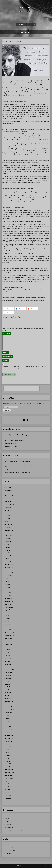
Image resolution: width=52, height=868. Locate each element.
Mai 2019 (7, 687)
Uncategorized (9, 827)
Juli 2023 (7, 544)
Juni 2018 (7, 718)
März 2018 (8, 727)
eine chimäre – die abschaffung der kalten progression (28, 464)
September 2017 (10, 744)
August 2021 (8, 610)
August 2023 (8, 541)
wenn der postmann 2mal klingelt (14, 830)
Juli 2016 (7, 784)
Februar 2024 (9, 524)
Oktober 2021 (9, 604)
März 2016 (8, 795)
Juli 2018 (7, 715)
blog (12, 317)
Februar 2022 (9, 593)
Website (5, 361)
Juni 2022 (7, 581)
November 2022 (9, 567)
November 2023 (9, 533)
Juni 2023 (7, 547)
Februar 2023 (9, 559)
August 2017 (8, 747)
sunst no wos (9, 824)
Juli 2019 (7, 681)
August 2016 (8, 781)
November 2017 (9, 738)
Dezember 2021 (9, 598)
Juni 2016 (7, 787)
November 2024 (9, 499)
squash (7, 821)
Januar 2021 (8, 630)
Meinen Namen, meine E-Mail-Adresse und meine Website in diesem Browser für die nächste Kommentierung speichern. (25, 367)
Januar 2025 (8, 493)
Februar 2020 (9, 661)
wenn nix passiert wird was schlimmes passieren (19, 435)
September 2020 (10, 641)
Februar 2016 (9, 798)
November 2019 (9, 670)
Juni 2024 (7, 513)
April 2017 (8, 758)
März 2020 (8, 658)
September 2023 (10, 539)
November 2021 (9, 601)
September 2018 (10, 710)
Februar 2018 (9, 730)
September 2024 (10, 504)
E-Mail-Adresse (8, 356)
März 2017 (8, 761)
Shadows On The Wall (11, 443)
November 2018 (9, 704)
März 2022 (8, 590)
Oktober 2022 (9, 570)
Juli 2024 (7, 510)
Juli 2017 (7, 750)
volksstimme (26, 317)
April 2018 (8, 724)
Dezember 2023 (9, 530)
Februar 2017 (9, 764)
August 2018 (8, 713)
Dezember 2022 (9, 564)
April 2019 (8, 690)
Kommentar (7, 333)
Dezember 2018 (9, 701)
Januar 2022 (8, 596)
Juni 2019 (7, 684)
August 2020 (8, 644)
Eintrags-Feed (9, 848)
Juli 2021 (7, 613)
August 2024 (8, 507)
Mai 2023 (7, 550)
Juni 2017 (7, 752)
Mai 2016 (7, 790)
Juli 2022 (7, 579)
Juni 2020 (7, 650)
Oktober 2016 (9, 775)
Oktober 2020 (9, 638)
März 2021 (8, 624)
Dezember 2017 (9, 735)
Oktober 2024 (9, 502)
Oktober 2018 (9, 707)
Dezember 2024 (9, 496)
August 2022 (8, 576)
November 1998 (9, 801)
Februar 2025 (9, 490)
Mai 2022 (7, 584)
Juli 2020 (7, 647)
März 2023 (8, 556)
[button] (8, 309)
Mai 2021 (7, 618)
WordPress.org (9, 853)
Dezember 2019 (9, 667)
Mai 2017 (7, 755)
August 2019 (8, 678)
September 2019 (10, 675)
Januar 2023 (8, 561)
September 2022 (10, 573)
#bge (20, 317)
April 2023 (8, 553)
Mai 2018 (7, 721)
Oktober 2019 (9, 673)
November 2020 (9, 636)
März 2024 (8, 522)
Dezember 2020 (9, 633)
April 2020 (8, 656)
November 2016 (9, 772)
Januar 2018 (8, 733)
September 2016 (10, 778)
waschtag (12, 470)
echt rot (7, 819)
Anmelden (8, 845)
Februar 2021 (9, 627)
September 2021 (10, 607)
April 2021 (8, 621)
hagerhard (26, 7)
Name (5, 352)
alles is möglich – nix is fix (12, 446)
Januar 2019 (8, 698)
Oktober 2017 (9, 741)
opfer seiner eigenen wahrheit (14, 438)
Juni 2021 (7, 616)
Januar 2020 (8, 664)
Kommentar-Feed (10, 850)
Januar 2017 (8, 767)
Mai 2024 (7, 516)
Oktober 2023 (9, 536)
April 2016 (8, 792)
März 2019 (8, 693)
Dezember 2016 (9, 770)
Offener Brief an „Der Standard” (23, 461)
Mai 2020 (7, 653)
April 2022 (8, 587)
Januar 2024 (8, 527)
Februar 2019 (9, 695)
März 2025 (8, 487)
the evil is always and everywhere (14, 441)
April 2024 (8, 519)
